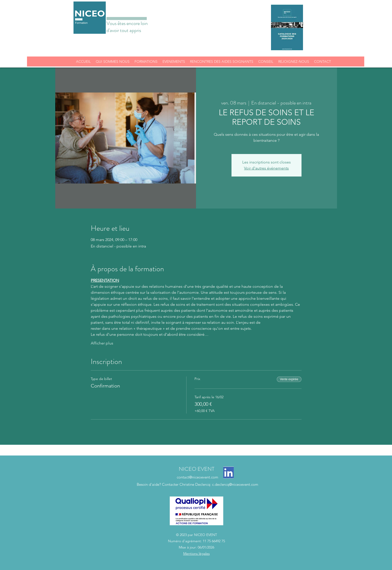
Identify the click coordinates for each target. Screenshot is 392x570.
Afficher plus (102, 343)
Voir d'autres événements (266, 168)
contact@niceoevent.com (197, 477)
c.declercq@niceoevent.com (235, 484)
